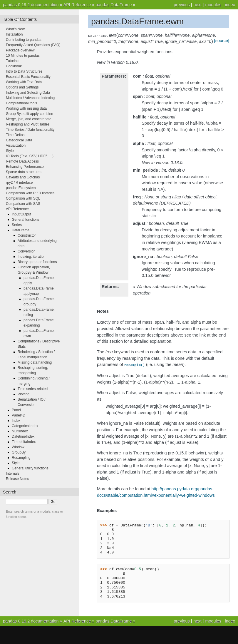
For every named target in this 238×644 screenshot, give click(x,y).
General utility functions (30, 468)
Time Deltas (15, 135)
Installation (14, 34)
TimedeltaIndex (24, 442)
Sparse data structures (24, 172)
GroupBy (19, 452)
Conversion (27, 251)
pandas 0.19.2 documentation (31, 5)
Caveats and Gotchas (23, 177)
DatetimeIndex (23, 436)
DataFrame (21, 230)
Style (10, 151)
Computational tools (21, 103)
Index (16, 421)
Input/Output (21, 214)
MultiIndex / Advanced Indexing (30, 98)
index (230, 5)
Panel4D (19, 415)
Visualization (16, 145)
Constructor (27, 235)
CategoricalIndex (25, 426)
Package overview (20, 50)
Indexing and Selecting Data (28, 93)
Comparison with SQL (23, 198)
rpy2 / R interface (19, 183)
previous (182, 5)
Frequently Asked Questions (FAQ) (33, 45)
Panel (16, 410)
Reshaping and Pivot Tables (28, 124)
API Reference (77, 5)
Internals (13, 474)
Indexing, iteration (32, 257)
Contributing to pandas (24, 40)
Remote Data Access (22, 161)
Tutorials (13, 61)
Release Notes (17, 479)
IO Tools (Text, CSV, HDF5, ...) (30, 156)
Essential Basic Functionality (28, 77)
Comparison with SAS (23, 204)
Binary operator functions (37, 262)
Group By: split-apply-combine (30, 114)
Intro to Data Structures (24, 71)
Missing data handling (35, 362)
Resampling (21, 458)
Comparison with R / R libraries (30, 193)
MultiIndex (20, 431)
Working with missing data (26, 108)
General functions (26, 220)
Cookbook (14, 66)
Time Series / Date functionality (30, 130)
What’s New (15, 29)
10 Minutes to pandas (23, 56)
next (197, 5)
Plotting (24, 394)
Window (18, 447)
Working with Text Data (24, 82)
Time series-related (33, 389)
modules (213, 5)
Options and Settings (22, 87)
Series (17, 225)
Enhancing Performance (25, 167)
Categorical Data (19, 140)
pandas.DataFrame (114, 5)
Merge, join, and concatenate (29, 119)
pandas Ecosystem (21, 188)
